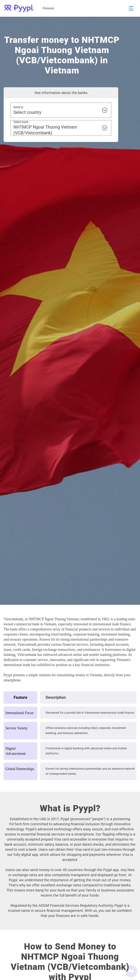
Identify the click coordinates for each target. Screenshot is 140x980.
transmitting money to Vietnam (79, 675)
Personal (48, 8)
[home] (19, 8)
